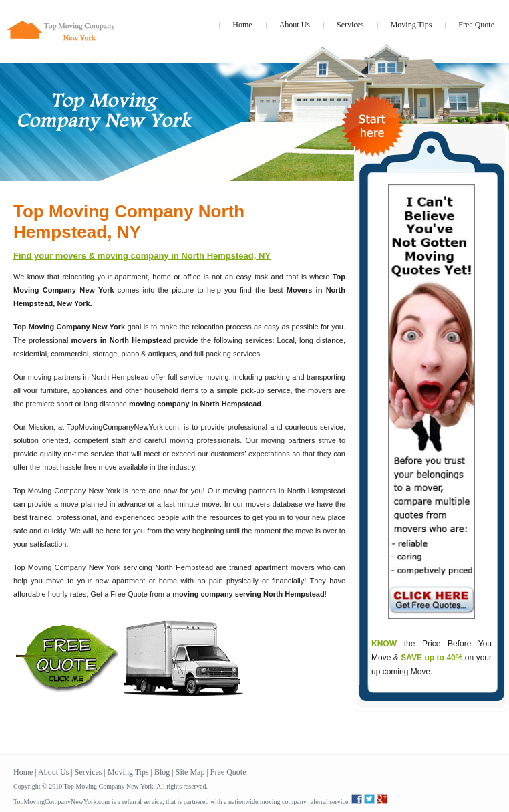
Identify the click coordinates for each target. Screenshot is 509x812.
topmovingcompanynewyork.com (62, 23)
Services (350, 25)
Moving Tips (411, 25)
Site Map (190, 772)
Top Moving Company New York (108, 786)
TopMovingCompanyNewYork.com (61, 802)
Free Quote (476, 25)
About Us (295, 25)
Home (242, 25)
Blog (162, 772)
